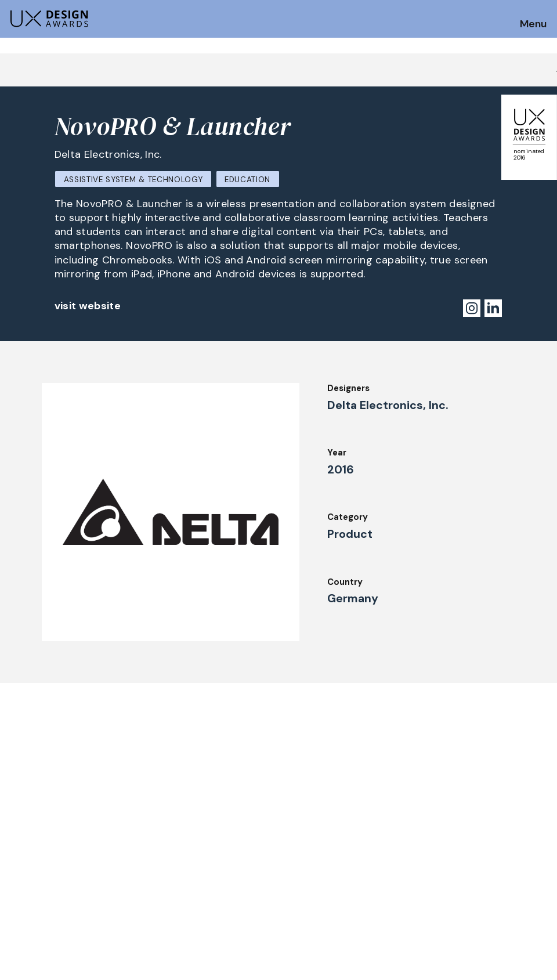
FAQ (17, 893)
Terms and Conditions (495, 889)
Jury (126, 857)
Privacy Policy (478, 873)
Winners (135, 905)
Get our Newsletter (499, 789)
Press (460, 857)
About (241, 889)
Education (247, 180)
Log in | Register (482, 905)
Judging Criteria (152, 873)
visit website (88, 306)
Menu (533, 24)
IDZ (345, 857)
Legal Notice (365, 889)
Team (240, 905)
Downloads (361, 873)
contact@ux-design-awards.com (111, 954)
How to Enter (37, 862)
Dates (21, 877)
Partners (356, 905)
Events (243, 873)
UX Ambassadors (153, 889)
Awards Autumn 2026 (274, 857)
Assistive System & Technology (133, 180)
